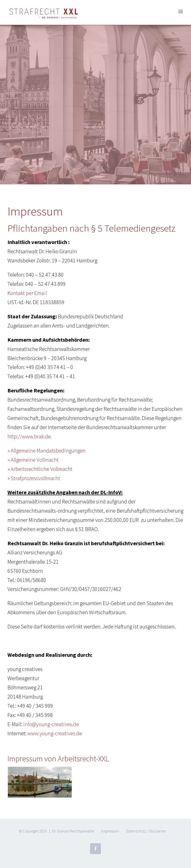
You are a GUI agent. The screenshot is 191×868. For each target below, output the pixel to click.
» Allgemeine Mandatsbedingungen (47, 451)
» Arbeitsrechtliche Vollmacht (40, 469)
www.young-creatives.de (55, 733)
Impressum (110, 831)
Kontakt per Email (27, 293)
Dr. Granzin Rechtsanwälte (73, 831)
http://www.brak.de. (30, 436)
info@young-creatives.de (51, 724)
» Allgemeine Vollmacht (33, 460)
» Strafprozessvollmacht (34, 478)
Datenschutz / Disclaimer (146, 831)
